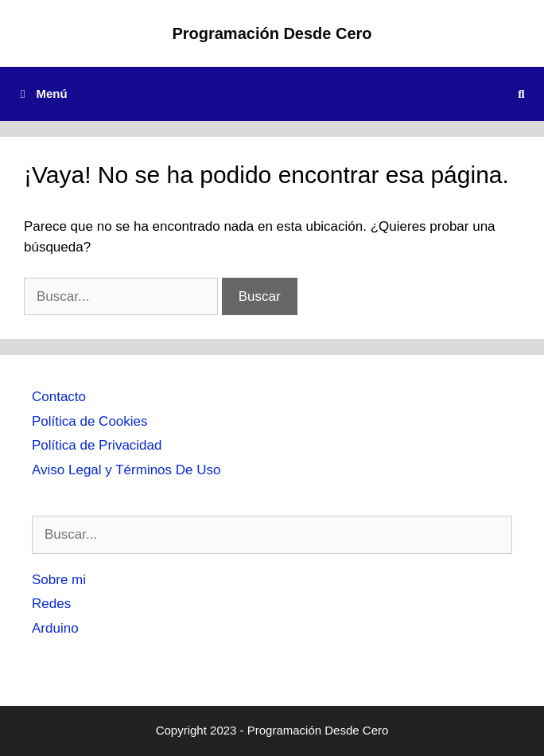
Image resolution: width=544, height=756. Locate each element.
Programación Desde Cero (272, 33)
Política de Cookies (90, 421)
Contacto (59, 397)
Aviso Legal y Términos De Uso (126, 470)
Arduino (55, 628)
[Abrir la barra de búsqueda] (521, 94)
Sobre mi (59, 580)
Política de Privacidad (97, 445)
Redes (51, 604)
